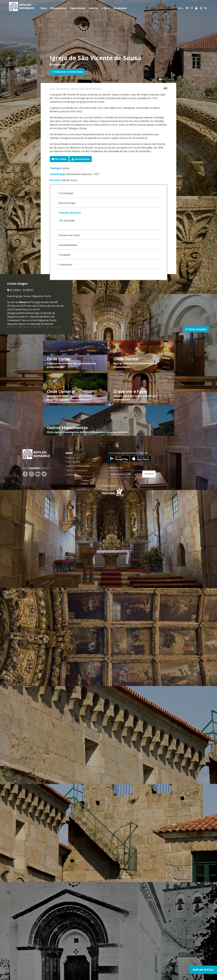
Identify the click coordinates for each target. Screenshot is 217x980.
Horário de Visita (70, 213)
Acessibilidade (68, 245)
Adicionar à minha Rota (67, 72)
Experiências (78, 8)
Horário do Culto (69, 235)
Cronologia (66, 193)
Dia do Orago (67, 203)
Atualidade (120, 8)
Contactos (66, 265)
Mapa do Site (73, 458)
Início (44, 8)
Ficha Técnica (73, 462)
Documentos (81, 159)
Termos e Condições (77, 470)
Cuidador (65, 255)
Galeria (93, 8)
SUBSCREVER (149, 474)
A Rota (105, 8)
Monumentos (59, 8)
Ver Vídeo (59, 159)
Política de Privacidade (78, 466)
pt (180, 8)
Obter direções (196, 329)
